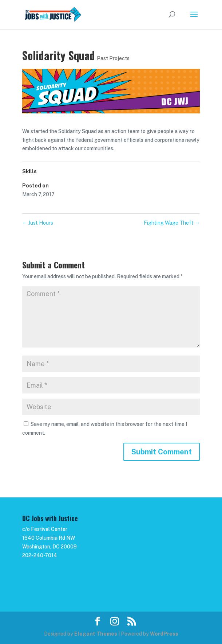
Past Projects (113, 58)
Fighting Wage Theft (172, 223)
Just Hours (38, 223)
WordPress (164, 634)
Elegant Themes (96, 634)
